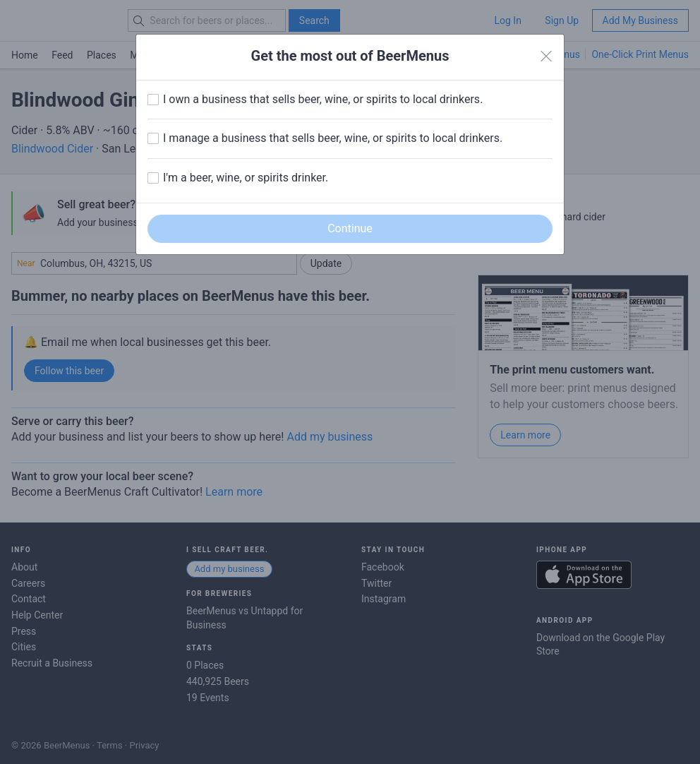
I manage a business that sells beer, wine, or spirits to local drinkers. (333, 138)
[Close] (546, 56)
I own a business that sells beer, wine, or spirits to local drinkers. (323, 99)
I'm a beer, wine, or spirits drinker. (246, 178)
